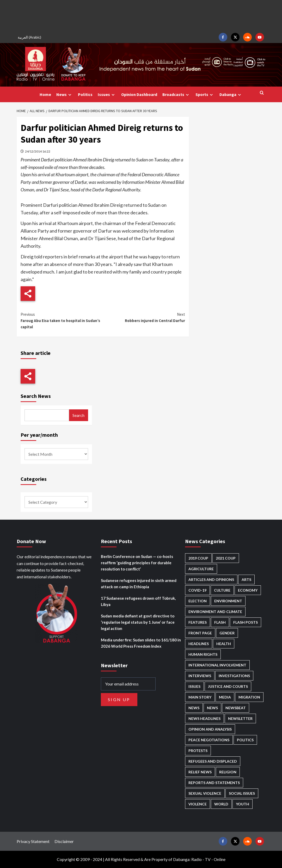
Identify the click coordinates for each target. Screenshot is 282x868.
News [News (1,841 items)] (212, 708)
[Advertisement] (141, 16)
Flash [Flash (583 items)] (220, 622)
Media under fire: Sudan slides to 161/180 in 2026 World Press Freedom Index (141, 643)
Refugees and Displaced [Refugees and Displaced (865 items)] (213, 761)
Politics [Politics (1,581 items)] (245, 740)
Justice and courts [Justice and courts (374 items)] (228, 686)
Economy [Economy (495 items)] (248, 590)
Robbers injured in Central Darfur (144, 317)
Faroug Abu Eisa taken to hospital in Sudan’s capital (62, 320)
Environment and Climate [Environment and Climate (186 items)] (215, 612)
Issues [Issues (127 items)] (194, 686)
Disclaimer (64, 841)
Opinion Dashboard (139, 94)
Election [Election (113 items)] (198, 601)
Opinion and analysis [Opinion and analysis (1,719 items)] (210, 729)
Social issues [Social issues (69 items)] (242, 793)
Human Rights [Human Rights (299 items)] (203, 654)
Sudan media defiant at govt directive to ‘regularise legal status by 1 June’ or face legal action (138, 622)
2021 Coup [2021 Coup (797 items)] (226, 558)
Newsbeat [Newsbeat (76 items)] (236, 708)
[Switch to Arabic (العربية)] (30, 37)
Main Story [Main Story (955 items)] (200, 697)
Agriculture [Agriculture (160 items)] (201, 569)
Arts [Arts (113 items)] (246, 579)
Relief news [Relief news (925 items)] (200, 772)
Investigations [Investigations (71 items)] (234, 676)
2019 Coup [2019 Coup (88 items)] (198, 558)
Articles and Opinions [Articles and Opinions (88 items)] (211, 579)
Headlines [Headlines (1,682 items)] (199, 644)
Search (78, 415)
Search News (36, 396)
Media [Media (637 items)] (225, 697)
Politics (85, 94)
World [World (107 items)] (221, 804)
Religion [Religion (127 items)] (228, 772)
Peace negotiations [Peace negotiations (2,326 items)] (209, 740)
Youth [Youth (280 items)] (243, 804)
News (65, 95)
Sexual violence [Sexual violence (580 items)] (205, 793)
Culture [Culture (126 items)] (222, 590)
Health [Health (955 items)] (224, 644)
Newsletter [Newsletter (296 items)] (240, 718)
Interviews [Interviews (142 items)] (200, 676)
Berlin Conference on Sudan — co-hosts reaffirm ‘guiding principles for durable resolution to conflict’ (137, 563)
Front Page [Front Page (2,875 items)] (200, 633)
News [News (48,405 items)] (194, 708)
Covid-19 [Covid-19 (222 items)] (197, 590)
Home (45, 94)
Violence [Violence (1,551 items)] (198, 804)
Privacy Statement (33, 841)
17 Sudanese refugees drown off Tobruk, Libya (138, 601)
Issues (107, 95)
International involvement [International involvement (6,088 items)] (217, 665)
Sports (205, 95)
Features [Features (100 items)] (198, 622)
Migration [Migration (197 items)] (249, 697)
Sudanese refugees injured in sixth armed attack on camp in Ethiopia (139, 584)
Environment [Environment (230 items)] (228, 601)
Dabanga (231, 95)
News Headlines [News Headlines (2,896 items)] (204, 718)
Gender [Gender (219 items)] (227, 633)
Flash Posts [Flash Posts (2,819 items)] (246, 622)
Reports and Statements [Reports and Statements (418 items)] (214, 783)
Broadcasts (176, 95)
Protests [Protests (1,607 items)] (198, 751)
